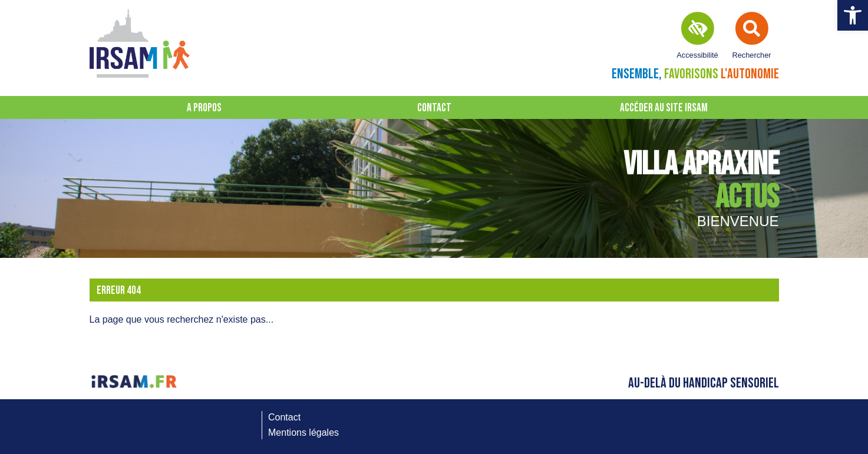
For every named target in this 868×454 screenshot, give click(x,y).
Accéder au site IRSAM (664, 108)
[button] (853, 15)
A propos (204, 108)
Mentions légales (303, 433)
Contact (434, 108)
